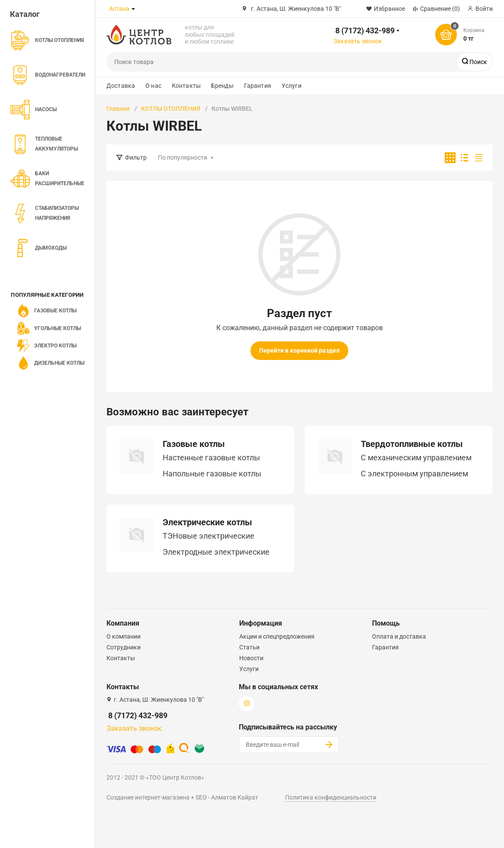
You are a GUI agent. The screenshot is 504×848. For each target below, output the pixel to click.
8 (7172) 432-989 (365, 31)
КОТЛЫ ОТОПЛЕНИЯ (171, 109)
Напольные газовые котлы (212, 474)
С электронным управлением (414, 474)
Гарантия (258, 86)
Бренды (222, 86)
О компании (124, 636)
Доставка (121, 86)
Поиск (478, 62)
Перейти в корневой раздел (299, 350)
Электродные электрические (216, 552)
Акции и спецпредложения (277, 636)
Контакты (186, 86)
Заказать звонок (358, 41)
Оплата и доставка (399, 636)
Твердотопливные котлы (412, 444)
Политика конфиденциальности (331, 797)
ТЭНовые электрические (209, 536)
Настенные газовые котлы (211, 458)
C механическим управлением (416, 458)
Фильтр (136, 157)
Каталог (25, 14)
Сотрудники (124, 647)
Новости (251, 658)
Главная (118, 109)
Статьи (249, 647)
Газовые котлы (194, 444)
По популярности (183, 157)
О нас (153, 86)
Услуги (292, 86)
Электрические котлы (207, 522)
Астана (119, 9)
